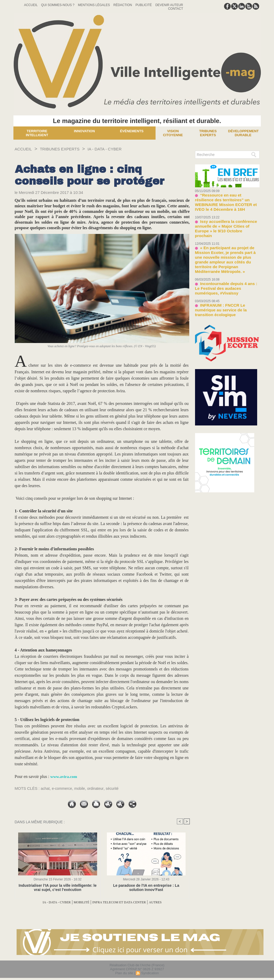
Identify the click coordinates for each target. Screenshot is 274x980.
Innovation (84, 131)
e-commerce (64, 788)
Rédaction (123, 5)
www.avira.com (64, 776)
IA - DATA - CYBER (118, 149)
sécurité (117, 788)
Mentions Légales (94, 5)
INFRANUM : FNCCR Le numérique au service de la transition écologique (226, 282)
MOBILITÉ (76, 902)
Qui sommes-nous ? (58, 5)
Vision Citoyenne (173, 133)
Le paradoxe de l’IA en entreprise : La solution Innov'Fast (146, 888)
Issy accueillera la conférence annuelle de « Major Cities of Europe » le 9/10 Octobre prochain (226, 218)
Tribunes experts (208, 133)
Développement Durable (243, 133)
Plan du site (124, 973)
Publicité (144, 5)
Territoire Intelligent (37, 133)
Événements (132, 131)
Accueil (31, 5)
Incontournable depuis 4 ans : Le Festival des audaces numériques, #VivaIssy (224, 264)
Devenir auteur (169, 5)
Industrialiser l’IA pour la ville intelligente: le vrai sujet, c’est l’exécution (58, 888)
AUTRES (169, 902)
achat (46, 788)
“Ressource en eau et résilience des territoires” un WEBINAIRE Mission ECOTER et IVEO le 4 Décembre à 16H (227, 199)
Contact (175, 9)
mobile (82, 788)
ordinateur (99, 788)
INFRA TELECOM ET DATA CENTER (123, 902)
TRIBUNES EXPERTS (67, 149)
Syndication (150, 973)
